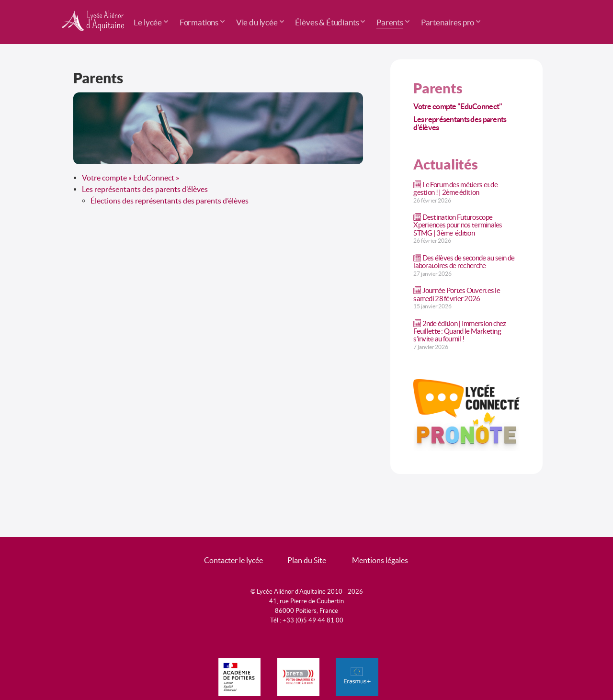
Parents (438, 88)
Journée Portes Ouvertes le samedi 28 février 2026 (457, 294)
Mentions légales (380, 560)
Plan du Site (307, 560)
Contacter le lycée (233, 560)
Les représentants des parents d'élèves (460, 123)
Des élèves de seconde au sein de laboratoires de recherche (464, 262)
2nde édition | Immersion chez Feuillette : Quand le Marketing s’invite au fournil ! (460, 331)
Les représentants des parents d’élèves (145, 189)
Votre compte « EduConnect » (131, 178)
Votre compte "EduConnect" (458, 106)
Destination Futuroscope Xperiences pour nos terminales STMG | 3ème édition (458, 225)
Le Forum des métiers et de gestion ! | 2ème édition (455, 188)
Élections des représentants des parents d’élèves (170, 201)
